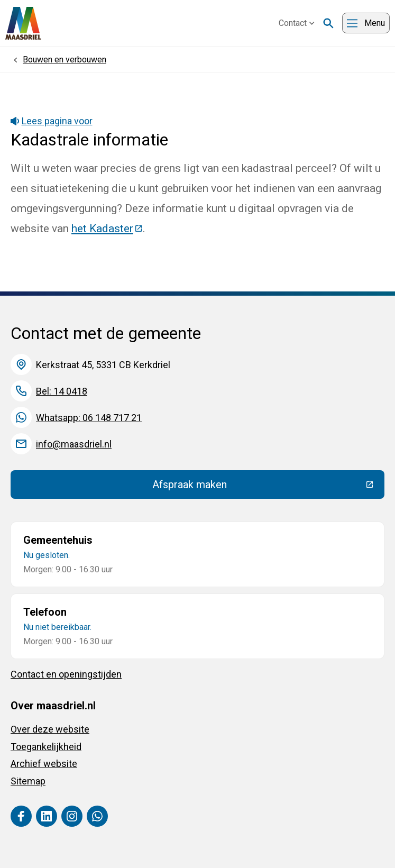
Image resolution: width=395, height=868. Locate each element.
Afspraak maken (267, 487)
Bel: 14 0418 (62, 391)
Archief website (44, 764)
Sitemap (28, 781)
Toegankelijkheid (46, 747)
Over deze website (50, 729)
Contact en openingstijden (66, 674)
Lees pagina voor (52, 121)
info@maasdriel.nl (74, 444)
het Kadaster (107, 229)
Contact (297, 23)
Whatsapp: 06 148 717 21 (89, 418)
